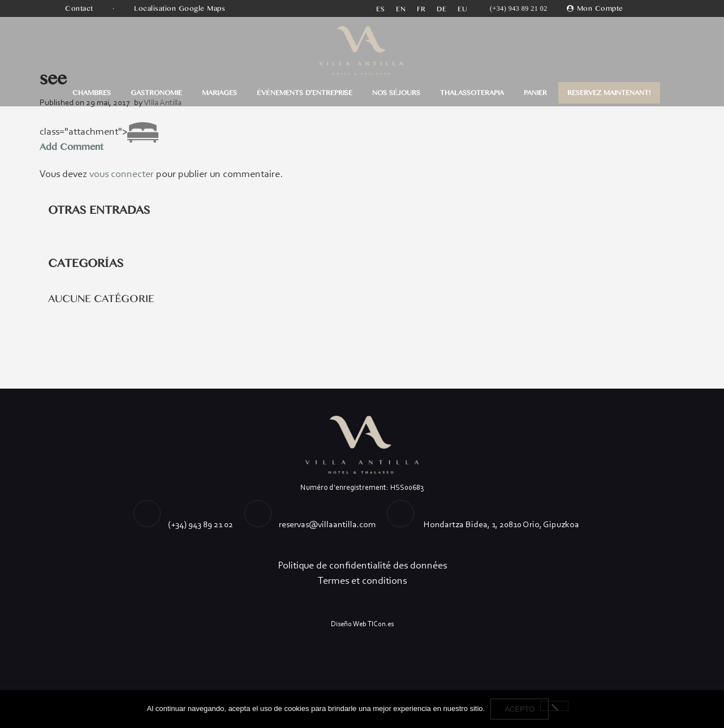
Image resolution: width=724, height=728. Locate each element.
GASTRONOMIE (156, 93)
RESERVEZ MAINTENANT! (609, 93)
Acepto (520, 709)
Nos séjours (396, 93)
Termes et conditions (362, 580)
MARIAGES (219, 93)
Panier (535, 93)
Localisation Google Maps (181, 8)
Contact (80, 8)
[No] (554, 706)
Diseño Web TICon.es (362, 624)
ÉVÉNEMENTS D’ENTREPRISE (305, 93)
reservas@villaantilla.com (327, 524)
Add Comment (71, 147)
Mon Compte (600, 8)
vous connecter (122, 174)
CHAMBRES (92, 93)
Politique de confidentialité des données (362, 565)
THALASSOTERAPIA (472, 93)
